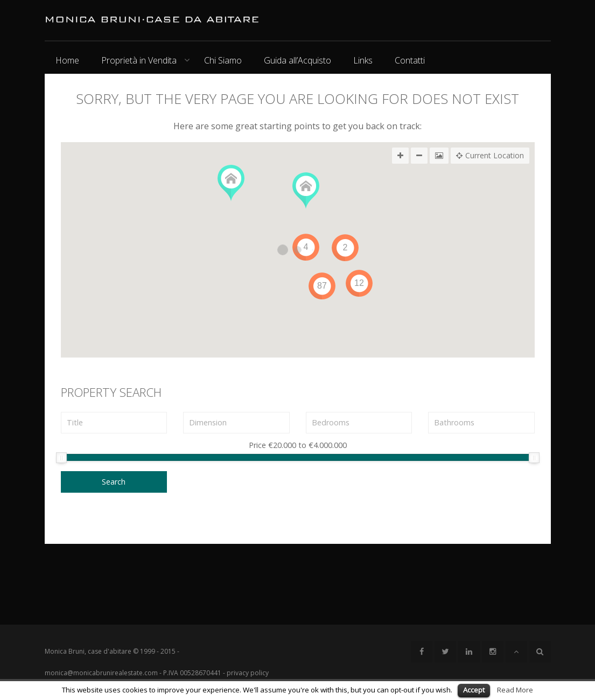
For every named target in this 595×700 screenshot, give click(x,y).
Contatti (410, 60)
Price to (298, 446)
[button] (231, 183)
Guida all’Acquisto (297, 60)
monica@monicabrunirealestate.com (101, 673)
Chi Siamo (223, 60)
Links (363, 60)
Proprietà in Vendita (139, 60)
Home (67, 60)
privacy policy (248, 673)
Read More (515, 690)
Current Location (490, 156)
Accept (474, 690)
